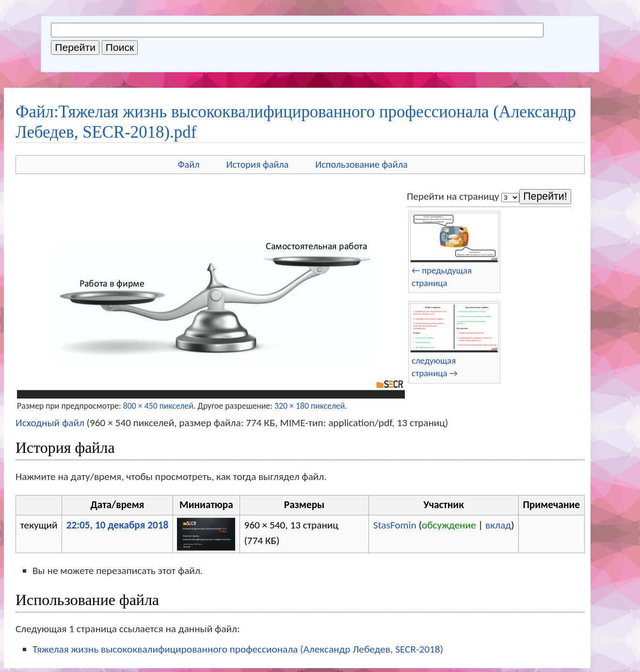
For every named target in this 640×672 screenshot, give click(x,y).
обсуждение (449, 525)
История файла (258, 164)
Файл (188, 164)
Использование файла (361, 164)
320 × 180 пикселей (310, 406)
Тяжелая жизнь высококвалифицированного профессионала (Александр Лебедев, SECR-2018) (238, 649)
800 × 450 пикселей (158, 406)
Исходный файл (50, 423)
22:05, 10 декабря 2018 (118, 525)
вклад (498, 525)
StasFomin (395, 525)
